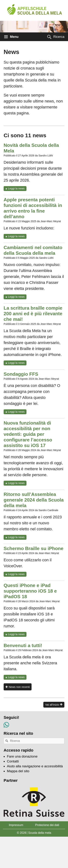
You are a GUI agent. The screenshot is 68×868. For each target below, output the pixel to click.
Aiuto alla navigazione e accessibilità (35, 766)
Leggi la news (17, 189)
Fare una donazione (22, 756)
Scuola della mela (40, 833)
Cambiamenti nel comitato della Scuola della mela (33, 250)
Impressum (16, 825)
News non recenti (19, 687)
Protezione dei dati (47, 825)
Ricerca (59, 37)
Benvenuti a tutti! (23, 645)
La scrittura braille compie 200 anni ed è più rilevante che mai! (33, 314)
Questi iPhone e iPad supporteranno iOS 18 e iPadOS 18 (30, 591)
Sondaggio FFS (21, 374)
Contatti (13, 761)
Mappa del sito (18, 771)
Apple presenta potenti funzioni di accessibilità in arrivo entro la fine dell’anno (33, 208)
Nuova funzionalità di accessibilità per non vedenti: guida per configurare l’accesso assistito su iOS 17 (28, 434)
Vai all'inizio (52, 705)
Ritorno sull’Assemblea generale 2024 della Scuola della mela (34, 500)
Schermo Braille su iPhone (33, 548)
